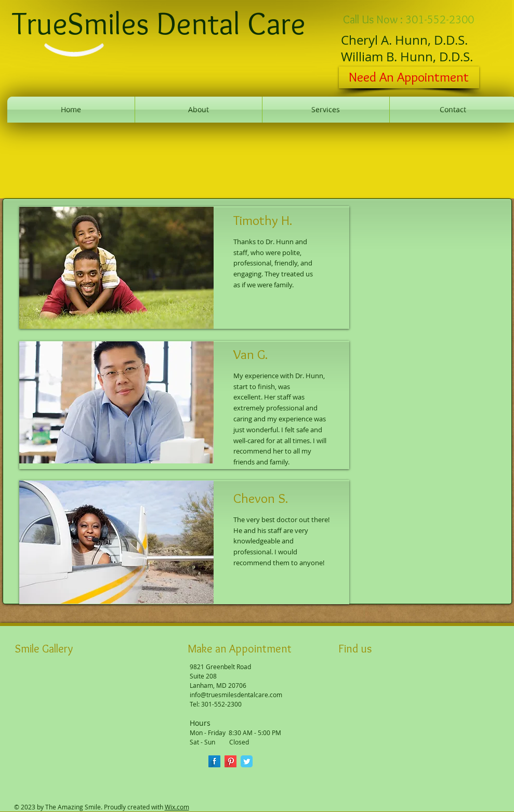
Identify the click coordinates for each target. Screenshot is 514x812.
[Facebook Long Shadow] (214, 761)
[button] (33, 691)
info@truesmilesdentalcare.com (236, 695)
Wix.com (177, 807)
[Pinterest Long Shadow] (230, 761)
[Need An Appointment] (409, 77)
